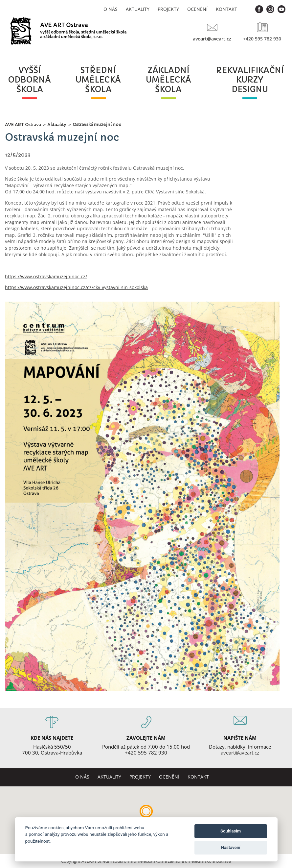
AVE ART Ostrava (23, 124)
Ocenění (197, 9)
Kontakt (226, 9)
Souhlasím (231, 831)
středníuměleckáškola (98, 80)
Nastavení (231, 847)
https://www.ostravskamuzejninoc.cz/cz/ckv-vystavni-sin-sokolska (76, 287)
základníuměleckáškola (168, 80)
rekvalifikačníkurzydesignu (250, 80)
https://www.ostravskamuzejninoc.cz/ (46, 276)
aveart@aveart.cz (212, 39)
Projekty (168, 9)
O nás (111, 9)
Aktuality (138, 9)
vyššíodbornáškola (30, 80)
